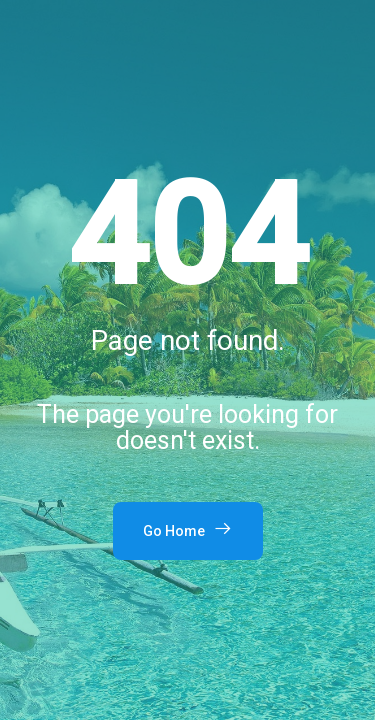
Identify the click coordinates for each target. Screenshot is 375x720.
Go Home (188, 529)
